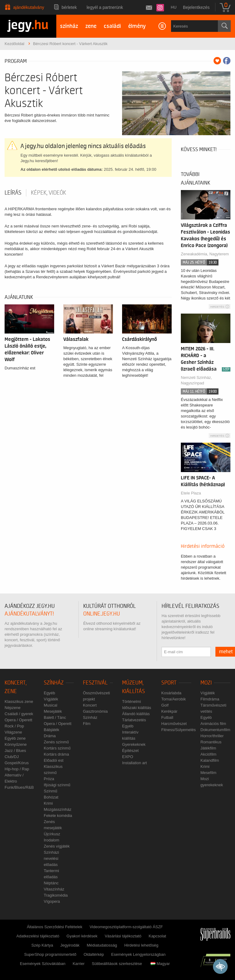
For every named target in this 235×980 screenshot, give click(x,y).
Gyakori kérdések (82, 936)
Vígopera (52, 901)
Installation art (134, 763)
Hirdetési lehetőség (141, 945)
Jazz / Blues (15, 751)
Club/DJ (12, 757)
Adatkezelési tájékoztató (38, 936)
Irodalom (52, 840)
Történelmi (131, 702)
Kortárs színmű (57, 748)
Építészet (130, 751)
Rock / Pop (14, 726)
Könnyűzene (16, 744)
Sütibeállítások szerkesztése (117, 964)
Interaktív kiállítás (130, 735)
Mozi (206, 683)
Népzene (13, 708)
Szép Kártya (42, 945)
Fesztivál (95, 683)
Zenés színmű (56, 742)
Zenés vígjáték (57, 846)
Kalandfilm (210, 760)
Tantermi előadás (51, 874)
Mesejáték (53, 711)
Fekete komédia (58, 816)
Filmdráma (210, 699)
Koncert (90, 705)
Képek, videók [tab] (48, 193)
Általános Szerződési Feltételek (55, 927)
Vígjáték (51, 699)
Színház (54, 683)
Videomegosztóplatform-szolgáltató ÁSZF (126, 927)
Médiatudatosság (102, 945)
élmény (137, 26)
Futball (167, 717)
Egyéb (49, 693)
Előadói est (54, 760)
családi (112, 26)
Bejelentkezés (196, 7)
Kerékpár (169, 711)
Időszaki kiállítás (137, 708)
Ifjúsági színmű (57, 785)
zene (91, 26)
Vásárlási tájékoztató (123, 936)
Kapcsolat (157, 936)
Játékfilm (208, 748)
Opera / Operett (18, 720)
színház (69, 26)
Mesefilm (208, 773)
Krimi (48, 803)
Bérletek (69, 7)
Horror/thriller (212, 736)
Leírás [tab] (13, 193)
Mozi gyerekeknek (212, 782)
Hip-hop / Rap (17, 769)
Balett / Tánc (55, 717)
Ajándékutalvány (29, 7)
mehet (226, 652)
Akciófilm (208, 754)
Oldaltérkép (94, 954)
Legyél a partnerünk (105, 7)
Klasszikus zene (19, 702)
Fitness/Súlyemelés (179, 730)
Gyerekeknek (134, 744)
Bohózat (51, 797)
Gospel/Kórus (17, 763)
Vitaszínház (54, 889)
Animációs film (213, 724)
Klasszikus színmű (53, 770)
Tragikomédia (56, 895)
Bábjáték (52, 730)
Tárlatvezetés (134, 720)
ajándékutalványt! (29, 614)
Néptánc (51, 883)
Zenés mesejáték (53, 825)
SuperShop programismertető (50, 954)
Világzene (13, 732)
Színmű (50, 791)
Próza (49, 779)
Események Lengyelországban (138, 954)
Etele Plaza (191, 493)
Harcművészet (174, 724)
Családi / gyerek (19, 714)
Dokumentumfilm (215, 730)
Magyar (160, 964)
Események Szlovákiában (43, 964)
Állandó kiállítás (136, 714)
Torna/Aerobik (173, 699)
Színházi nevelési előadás (51, 858)
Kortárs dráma (56, 754)
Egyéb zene (15, 738)
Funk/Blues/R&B (19, 787)
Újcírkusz (52, 834)
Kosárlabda (171, 693)
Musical (50, 705)
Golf (165, 705)
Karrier (78, 964)
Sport (169, 683)
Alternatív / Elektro (14, 778)
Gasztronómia (95, 711)
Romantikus (211, 742)
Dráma (50, 736)
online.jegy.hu (102, 614)
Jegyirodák (70, 945)
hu (174, 7)
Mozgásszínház (58, 809)
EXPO (128, 757)
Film (87, 724)
